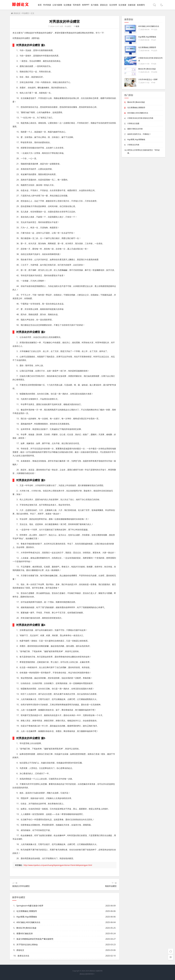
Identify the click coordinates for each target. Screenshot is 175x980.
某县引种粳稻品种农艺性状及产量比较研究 (35, 939)
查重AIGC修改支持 (24, 933)
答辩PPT (86, 5)
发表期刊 (141, 5)
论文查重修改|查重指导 (27, 911)
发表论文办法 (23, 956)
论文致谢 (122, 5)
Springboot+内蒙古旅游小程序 (30, 906)
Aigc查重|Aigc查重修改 (27, 917)
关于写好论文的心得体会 (27, 945)
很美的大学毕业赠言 (21, 886)
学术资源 (47, 5)
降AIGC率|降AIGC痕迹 (26, 928)
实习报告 (95, 5)
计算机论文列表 (133, 145)
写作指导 (77, 5)
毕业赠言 (26, 13)
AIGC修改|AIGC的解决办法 (28, 922)
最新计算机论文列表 (135, 129)
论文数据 (67, 5)
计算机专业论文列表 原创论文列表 (140, 118)
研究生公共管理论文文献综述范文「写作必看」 (144, 152)
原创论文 (104, 5)
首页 (40, 5)
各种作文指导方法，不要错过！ (139, 134)
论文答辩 (113, 5)
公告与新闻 (57, 5)
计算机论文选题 (133, 123)
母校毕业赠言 (111, 886)
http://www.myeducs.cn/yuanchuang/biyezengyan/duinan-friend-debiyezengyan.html (58, 865)
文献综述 (132, 5)
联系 (78, 26)
